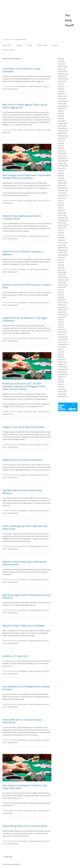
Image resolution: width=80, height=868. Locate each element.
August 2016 (62, 347)
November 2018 (63, 280)
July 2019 (61, 260)
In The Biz (55, 45)
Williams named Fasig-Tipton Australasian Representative (25, 563)
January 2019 (62, 275)
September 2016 (63, 344)
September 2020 (63, 225)
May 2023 (61, 146)
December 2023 (63, 128)
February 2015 (62, 391)
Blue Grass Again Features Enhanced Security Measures (27, 596)
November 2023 (63, 131)
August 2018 (62, 287)
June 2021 (61, 203)
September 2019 (63, 255)
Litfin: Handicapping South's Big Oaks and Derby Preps (25, 527)
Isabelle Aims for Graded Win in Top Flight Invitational (25, 319)
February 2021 (62, 213)
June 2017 (61, 322)
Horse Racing (22, 86)
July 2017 (61, 319)
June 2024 (61, 113)
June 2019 (61, 262)
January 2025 (62, 98)
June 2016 (61, 352)
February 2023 (62, 153)
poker (35, 200)
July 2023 (61, 141)
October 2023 (62, 133)
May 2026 (61, 59)
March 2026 (62, 64)
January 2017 (62, 334)
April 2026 (61, 61)
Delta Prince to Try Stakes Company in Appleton (23, 253)
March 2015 (62, 389)
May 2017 (61, 324)
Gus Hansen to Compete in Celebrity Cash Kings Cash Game (25, 787)
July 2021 (61, 200)
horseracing (37, 86)
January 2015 (62, 394)
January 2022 (62, 185)
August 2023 (62, 138)
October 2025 (62, 76)
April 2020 (61, 237)
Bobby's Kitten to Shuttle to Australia (22, 460)
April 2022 (61, 178)
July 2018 (61, 290)
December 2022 (63, 158)
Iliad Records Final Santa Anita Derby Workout (22, 492)
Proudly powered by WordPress (12, 864)
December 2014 (63, 396)
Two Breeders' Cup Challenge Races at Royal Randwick (26, 688)
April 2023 (61, 148)
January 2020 (62, 245)
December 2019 (63, 247)
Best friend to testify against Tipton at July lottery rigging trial (25, 106)
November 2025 (63, 74)
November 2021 (63, 190)
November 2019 (63, 250)
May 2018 (61, 295)
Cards (20, 200)
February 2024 (62, 123)
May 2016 (61, 354)
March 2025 (62, 93)
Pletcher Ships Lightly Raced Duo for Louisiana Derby (22, 217)
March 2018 (62, 300)
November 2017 (63, 309)
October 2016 (62, 342)
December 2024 (63, 101)
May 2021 (61, 205)
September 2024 (63, 106)
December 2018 (63, 277)
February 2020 (62, 242)
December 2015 (63, 367)
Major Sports (7, 45)
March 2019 (62, 270)
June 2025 (61, 86)
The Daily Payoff (13, 89)
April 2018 (61, 297)
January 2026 (62, 69)
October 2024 (62, 103)
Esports (30, 45)
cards (31, 200)
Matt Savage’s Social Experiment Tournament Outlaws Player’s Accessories (27, 177)
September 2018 (63, 285)
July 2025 (61, 83)
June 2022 (61, 173)
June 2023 (61, 143)
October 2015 (62, 372)
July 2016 (61, 349)
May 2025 (61, 88)
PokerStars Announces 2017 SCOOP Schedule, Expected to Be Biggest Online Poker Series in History (24, 386)
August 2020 (62, 228)
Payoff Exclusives (8, 50)
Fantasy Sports (42, 45)
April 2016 (61, 357)
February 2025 (62, 96)
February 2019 (62, 272)
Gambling (19, 45)
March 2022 (62, 180)
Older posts (7, 856)
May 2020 (61, 235)
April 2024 (61, 118)
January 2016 (62, 364)
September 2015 (63, 374)
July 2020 (61, 230)
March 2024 (62, 121)
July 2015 (61, 379)
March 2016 (62, 359)
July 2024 (61, 111)
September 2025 (63, 79)
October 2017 (62, 312)
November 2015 (63, 369)
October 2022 (62, 163)
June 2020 (61, 232)
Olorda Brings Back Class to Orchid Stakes (25, 826)
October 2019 (62, 252)
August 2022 (62, 168)
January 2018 (62, 305)
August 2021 (62, 198)
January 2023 (62, 156)
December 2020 (63, 218)
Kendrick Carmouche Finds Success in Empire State (27, 286)
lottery (32, 130)
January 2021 (62, 215)
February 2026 (62, 66)
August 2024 (62, 108)
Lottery (20, 130)
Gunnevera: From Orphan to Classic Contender (22, 70)
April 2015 (61, 386)
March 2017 (62, 329)
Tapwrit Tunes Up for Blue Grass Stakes (23, 427)
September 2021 (63, 195)
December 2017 (63, 307)
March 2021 (62, 210)
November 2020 (63, 220)
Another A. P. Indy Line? (15, 656)
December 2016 (63, 337)
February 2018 (62, 302)
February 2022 (62, 183)
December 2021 (63, 188)
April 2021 (61, 208)
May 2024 (61, 116)
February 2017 (62, 332)
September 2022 (63, 165)
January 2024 (62, 126)
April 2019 (61, 267)
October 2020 (62, 223)
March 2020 (62, 240)
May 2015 (61, 384)
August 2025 (62, 81)
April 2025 (61, 91)
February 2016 (62, 362)
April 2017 (61, 327)
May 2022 (61, 175)
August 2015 (62, 377)
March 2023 (62, 151)
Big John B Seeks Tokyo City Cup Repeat (24, 625)
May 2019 (61, 265)
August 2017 (62, 317)
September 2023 (63, 136)
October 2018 (62, 282)
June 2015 (61, 381)
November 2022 (63, 160)
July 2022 (61, 170)
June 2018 (61, 292)
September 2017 (63, 314)
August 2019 (62, 257)
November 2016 (63, 339)
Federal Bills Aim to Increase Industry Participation (22, 721)
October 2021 (62, 193)
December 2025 (63, 71)
